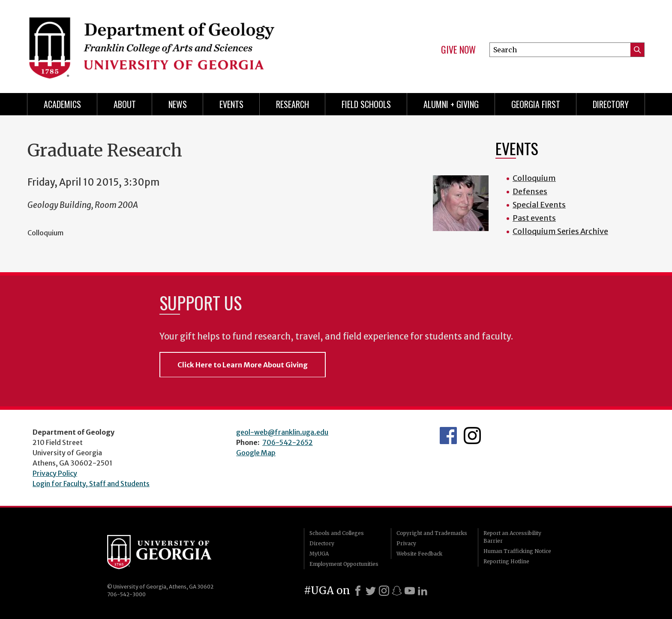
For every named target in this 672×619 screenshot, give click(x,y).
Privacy (406, 543)
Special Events (539, 205)
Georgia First (536, 104)
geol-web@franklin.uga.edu (282, 432)
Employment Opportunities (344, 564)
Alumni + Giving (451, 104)
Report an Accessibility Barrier (512, 537)
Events (231, 104)
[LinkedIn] (423, 591)
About (125, 104)
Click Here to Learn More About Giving (243, 365)
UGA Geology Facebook (448, 436)
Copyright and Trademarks (432, 533)
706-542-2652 (288, 442)
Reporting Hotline (506, 561)
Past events (534, 218)
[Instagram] (384, 591)
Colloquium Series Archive (560, 231)
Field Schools (366, 104)
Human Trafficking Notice (517, 551)
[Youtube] (410, 591)
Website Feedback (419, 554)
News (178, 104)
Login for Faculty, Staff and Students (91, 484)
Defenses (530, 191)
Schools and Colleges (337, 533)
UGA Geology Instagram (472, 436)
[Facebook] (358, 591)
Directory (611, 104)
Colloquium (534, 178)
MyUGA (319, 554)
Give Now (458, 50)
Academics (62, 104)
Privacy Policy (55, 473)
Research (292, 104)
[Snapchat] (397, 591)
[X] (371, 591)
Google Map (256, 453)
